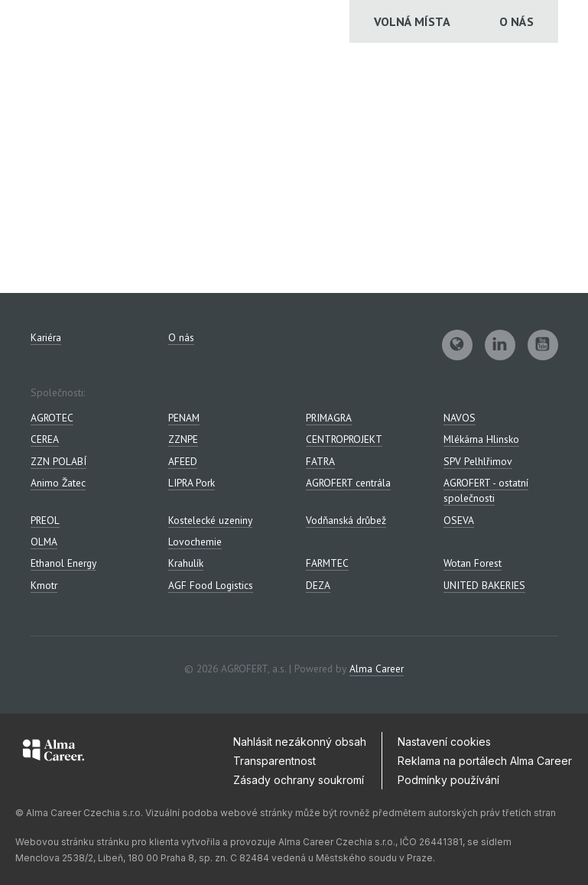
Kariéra (46, 337)
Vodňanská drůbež (346, 520)
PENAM (184, 418)
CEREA (45, 439)
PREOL (45, 520)
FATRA (320, 461)
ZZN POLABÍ (58, 461)
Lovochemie (195, 542)
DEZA (318, 585)
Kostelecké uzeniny (210, 520)
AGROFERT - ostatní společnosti (486, 490)
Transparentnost (275, 761)
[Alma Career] (54, 753)
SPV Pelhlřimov (478, 461)
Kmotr (44, 585)
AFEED (183, 461)
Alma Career (377, 669)
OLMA (44, 542)
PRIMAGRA (329, 418)
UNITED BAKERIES (484, 585)
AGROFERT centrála (348, 483)
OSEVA (459, 520)
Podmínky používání (448, 780)
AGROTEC (52, 418)
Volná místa (412, 21)
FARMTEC (327, 563)
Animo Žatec (58, 483)
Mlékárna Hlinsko (481, 439)
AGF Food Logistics (211, 585)
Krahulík (186, 563)
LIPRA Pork (192, 483)
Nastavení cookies (444, 742)
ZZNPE (183, 439)
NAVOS (460, 418)
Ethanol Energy (63, 563)
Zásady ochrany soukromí (299, 780)
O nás (517, 21)
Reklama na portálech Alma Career (485, 761)
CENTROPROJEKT (344, 439)
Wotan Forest (473, 563)
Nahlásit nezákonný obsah (300, 742)
